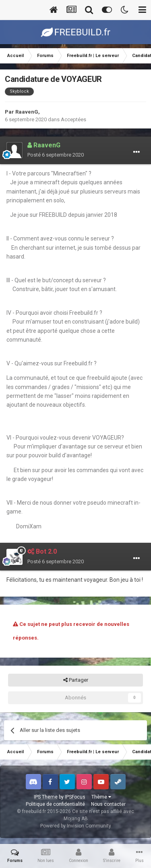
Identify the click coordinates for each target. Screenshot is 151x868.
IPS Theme (46, 797)
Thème (101, 797)
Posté (56, 155)
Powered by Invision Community (76, 826)
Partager (76, 680)
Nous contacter (108, 804)
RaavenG (27, 112)
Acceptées (73, 119)
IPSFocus (75, 797)
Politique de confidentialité (55, 804)
